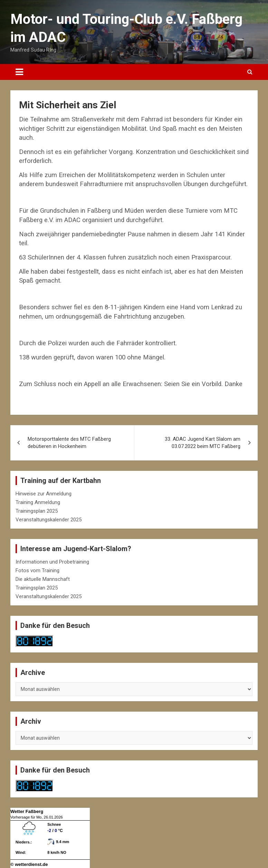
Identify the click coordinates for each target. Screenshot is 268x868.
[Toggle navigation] (19, 72)
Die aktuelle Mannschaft (43, 579)
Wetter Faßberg (27, 811)
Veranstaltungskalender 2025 (49, 520)
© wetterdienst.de (29, 864)
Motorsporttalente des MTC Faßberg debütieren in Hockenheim (69, 443)
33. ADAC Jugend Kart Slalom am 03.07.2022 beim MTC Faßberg (203, 443)
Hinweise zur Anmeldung (44, 494)
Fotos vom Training (37, 570)
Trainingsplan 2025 (37, 511)
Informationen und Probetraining (52, 562)
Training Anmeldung (38, 502)
